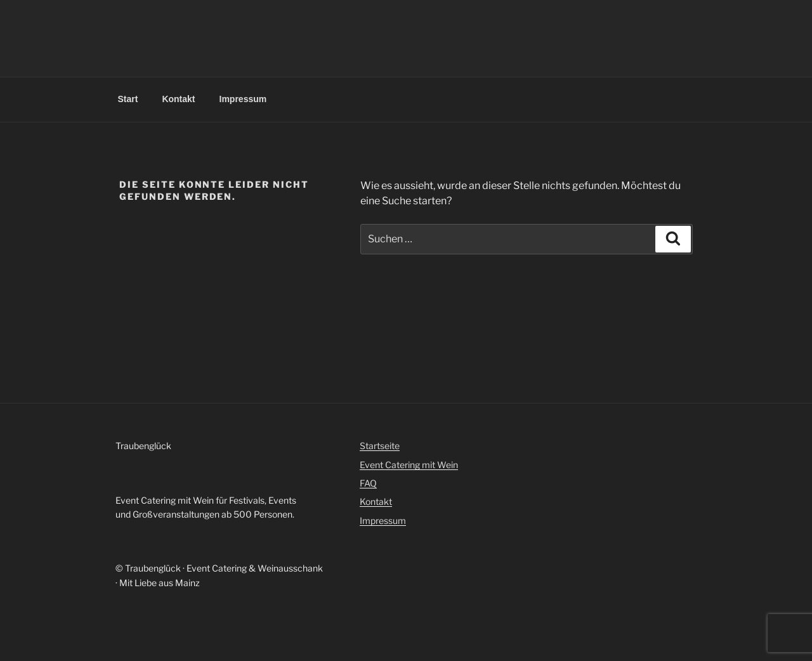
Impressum (243, 99)
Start (128, 99)
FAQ (368, 483)
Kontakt (178, 99)
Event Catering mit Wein (409, 465)
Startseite (380, 446)
